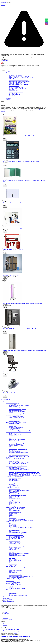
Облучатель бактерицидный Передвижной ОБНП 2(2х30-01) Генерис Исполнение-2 (22, 303)
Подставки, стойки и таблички (16, 427)
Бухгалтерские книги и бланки (16, 408)
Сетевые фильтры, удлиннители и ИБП (18, 568)
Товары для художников (14, 421)
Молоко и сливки (13, 593)
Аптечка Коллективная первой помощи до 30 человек (15, 228)
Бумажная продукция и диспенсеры (17, 442)
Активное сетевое (13, 573)
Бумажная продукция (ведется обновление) (19, 414)
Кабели (10, 569)
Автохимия (11, 437)
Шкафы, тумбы (12, 525)
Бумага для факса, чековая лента (16, 410)
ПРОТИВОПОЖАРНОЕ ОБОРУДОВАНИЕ (19, 462)
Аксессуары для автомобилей (15, 580)
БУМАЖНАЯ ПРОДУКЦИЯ (15, 74)
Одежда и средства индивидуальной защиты (19, 470)
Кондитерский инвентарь (14, 586)
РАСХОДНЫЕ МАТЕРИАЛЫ (15, 539)
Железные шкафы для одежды (16, 512)
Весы (10, 531)
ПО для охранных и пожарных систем (17, 464)
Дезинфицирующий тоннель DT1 (11, 275)
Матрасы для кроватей (14, 494)
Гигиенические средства (14, 451)
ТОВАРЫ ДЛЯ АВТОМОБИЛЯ (16, 92)
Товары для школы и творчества (16, 416)
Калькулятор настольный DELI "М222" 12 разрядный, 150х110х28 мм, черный (21, 161)
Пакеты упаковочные (13, 436)
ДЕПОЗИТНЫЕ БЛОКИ (14, 511)
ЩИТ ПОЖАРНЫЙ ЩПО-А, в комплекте (13, 249)
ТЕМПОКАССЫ (12, 518)
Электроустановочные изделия (16, 557)
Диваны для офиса (13, 527)
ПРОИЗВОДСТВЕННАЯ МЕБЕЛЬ (17, 519)
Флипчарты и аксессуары (14, 428)
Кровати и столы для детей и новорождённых (19, 490)
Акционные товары (10, 97)
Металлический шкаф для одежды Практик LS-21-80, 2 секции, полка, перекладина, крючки (24, 350)
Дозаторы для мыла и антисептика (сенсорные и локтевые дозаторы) (24, 473)
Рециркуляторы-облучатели (15, 483)
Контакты (8, 99)
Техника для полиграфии (14, 548)
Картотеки (11, 516)
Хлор (10, 438)
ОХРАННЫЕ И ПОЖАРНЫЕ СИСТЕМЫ (18, 80)
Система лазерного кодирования (16, 537)
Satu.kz (16, 633)
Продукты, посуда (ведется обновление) (18, 596)
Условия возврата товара (9, 602)
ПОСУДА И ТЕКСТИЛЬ (14, 95)
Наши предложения (8, 402)
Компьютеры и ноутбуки (14, 541)
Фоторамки (11, 430)
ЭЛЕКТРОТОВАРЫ (13, 91)
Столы (10, 497)
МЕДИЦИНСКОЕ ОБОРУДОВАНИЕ (17, 82)
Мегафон (11, 563)
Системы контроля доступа (15, 560)
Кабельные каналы (13, 574)
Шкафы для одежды (13, 504)
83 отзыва (3, 5)
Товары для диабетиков (14, 485)
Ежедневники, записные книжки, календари (19, 405)
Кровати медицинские (14, 491)
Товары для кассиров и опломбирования (18, 533)
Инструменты (12, 450)
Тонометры (11, 487)
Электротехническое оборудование (17, 556)
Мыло (10, 447)
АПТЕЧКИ (11, 79)
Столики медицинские (14, 496)
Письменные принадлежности (16, 419)
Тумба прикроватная (13, 500)
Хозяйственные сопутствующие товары (18, 449)
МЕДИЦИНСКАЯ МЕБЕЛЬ (15, 84)
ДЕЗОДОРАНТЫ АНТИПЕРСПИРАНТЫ (18, 455)
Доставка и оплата (7, 599)
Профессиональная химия (15, 434)
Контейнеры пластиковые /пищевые (17, 588)
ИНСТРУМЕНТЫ (13, 93)
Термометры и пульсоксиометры (16, 468)
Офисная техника (13, 554)
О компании (9, 98)
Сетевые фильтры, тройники (15, 570)
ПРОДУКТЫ (12, 96)
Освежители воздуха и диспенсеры (17, 439)
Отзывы (5, 625)
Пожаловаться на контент (13, 634)
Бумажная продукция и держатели (16, 445)
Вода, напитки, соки (13, 592)
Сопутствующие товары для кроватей (17, 495)
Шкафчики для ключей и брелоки (16, 508)
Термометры (11, 484)
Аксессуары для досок (14, 424)
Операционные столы (14, 481)
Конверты (11, 413)
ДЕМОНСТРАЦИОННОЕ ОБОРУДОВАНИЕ (19, 76)
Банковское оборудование (14, 543)
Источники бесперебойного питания (17, 551)
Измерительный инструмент (15, 582)
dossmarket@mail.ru (5, 609)
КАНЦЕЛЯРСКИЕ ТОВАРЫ (15, 75)
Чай (10, 594)
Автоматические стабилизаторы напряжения (19, 553)
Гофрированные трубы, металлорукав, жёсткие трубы (21, 576)
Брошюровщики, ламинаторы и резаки (17, 546)
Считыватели (12, 465)
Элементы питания (13, 550)
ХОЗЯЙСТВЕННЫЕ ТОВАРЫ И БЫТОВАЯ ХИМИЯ (21, 78)
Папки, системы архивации (15, 420)
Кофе (10, 591)
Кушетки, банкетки (13, 493)
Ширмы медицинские (14, 501)
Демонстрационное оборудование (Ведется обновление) (22, 431)
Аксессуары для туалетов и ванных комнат (18, 453)
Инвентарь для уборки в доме (15, 444)
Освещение (11, 552)
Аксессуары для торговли (14, 530)
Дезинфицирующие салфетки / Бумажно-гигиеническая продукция (24, 472)
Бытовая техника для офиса (15, 542)
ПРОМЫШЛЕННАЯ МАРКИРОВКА (17, 88)
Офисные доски (12, 426)
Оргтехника (11, 545)
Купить (5, 140)
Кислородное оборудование (15, 478)
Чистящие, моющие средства (15, 448)
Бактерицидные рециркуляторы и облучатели (19, 471)
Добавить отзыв (4, 61)
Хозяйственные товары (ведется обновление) (19, 456)
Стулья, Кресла (12, 524)
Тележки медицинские (14, 506)
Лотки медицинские (13, 479)
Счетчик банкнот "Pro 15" (9, 393)
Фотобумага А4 (12, 404)
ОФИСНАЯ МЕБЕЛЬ (14, 86)
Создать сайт (4, 3)
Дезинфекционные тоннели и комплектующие (19, 474)
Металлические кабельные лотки (16, 577)
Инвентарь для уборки (14, 441)
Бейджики (11, 425)
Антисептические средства (15, 467)
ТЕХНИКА (11, 90)
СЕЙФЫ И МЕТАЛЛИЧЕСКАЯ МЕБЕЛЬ (18, 85)
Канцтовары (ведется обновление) (16, 418)
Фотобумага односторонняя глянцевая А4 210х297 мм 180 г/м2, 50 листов (20, 136)
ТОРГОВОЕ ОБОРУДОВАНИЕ (16, 87)
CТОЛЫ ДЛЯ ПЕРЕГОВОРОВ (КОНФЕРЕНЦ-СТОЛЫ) (22, 528)
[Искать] (1, 67)
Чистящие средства (13, 433)
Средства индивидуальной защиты (11, 630)
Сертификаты (6, 598)
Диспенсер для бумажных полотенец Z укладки (14, 203)
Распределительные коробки (15, 575)
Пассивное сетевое (13, 571)
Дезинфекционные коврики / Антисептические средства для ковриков (25, 476)
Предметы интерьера (13, 523)
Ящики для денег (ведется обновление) (18, 534)
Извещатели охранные (14, 461)
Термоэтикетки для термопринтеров (17, 411)
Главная (8, 71)
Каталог (5, 624)
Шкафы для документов (14, 502)
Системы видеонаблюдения (15, 547)
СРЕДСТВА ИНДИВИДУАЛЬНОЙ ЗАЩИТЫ (19, 81)
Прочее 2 (11, 562)
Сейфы (10, 510)
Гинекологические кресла (14, 489)
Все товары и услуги (5, 399)
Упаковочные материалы (14, 454)
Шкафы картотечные (13, 505)
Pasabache (11, 587)
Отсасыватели (12, 482)
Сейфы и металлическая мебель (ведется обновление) (21, 520)
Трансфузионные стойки (14, 499)
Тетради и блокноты (13, 407)
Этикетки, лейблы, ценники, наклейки (17, 409)
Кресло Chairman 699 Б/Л (9, 372)
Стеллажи (11, 514)
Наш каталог (9, 73)
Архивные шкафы (13, 513)
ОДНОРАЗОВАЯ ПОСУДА (15, 585)
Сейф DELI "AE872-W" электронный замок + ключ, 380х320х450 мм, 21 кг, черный (22, 329)
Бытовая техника (12, 565)
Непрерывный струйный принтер (16, 536)
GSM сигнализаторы (13, 460)
